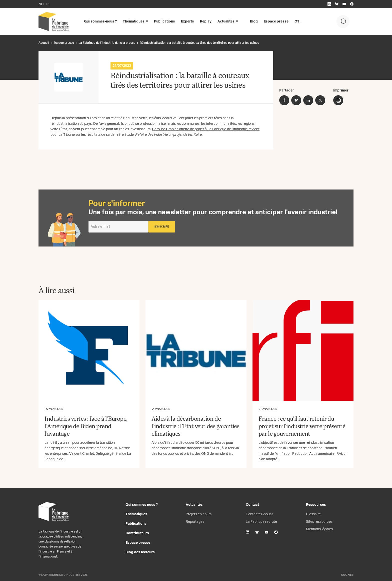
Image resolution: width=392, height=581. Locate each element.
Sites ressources (319, 522)
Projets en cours (199, 514)
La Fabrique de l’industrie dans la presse (107, 43)
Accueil (44, 43)
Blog (254, 21)
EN (48, 4)
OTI (297, 21)
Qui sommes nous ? (142, 505)
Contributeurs (137, 533)
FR (40, 4)
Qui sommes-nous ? (100, 21)
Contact (252, 505)
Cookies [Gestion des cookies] (347, 575)
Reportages (195, 522)
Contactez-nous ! (259, 514)
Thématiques (134, 21)
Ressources (316, 505)
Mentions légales (319, 529)
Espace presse (276, 21)
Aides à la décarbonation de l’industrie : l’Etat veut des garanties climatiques (195, 427)
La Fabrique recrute (261, 522)
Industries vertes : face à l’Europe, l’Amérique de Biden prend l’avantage (86, 427)
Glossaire (313, 514)
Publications (164, 21)
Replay (206, 21)
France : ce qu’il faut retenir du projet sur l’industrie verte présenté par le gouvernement (302, 427)
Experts (187, 21)
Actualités (226, 21)
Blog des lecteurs (140, 552)
